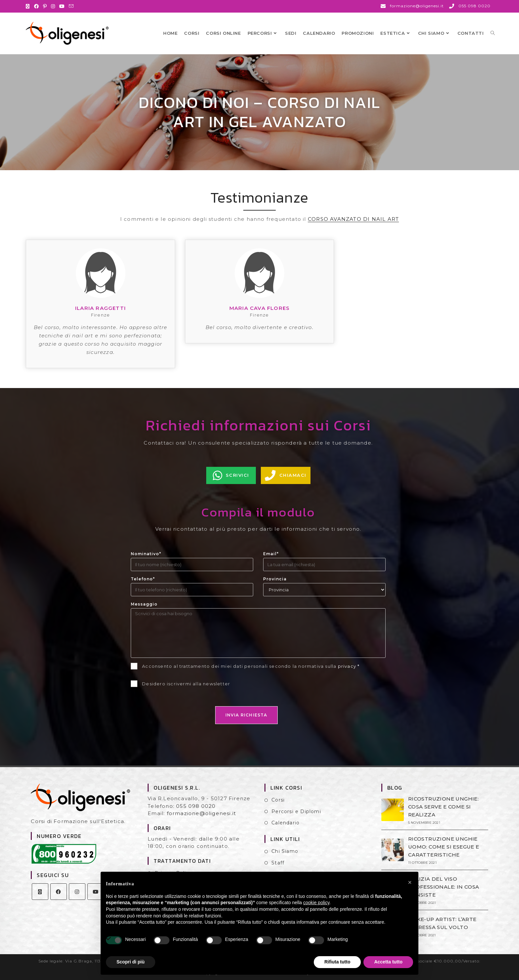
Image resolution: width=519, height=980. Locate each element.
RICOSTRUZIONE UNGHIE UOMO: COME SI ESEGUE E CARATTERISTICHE (444, 847)
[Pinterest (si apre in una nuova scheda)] (45, 6)
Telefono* (143, 579)
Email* (271, 554)
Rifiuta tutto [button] (337, 962)
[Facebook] (59, 892)
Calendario (285, 823)
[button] (410, 882)
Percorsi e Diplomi (296, 811)
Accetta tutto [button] (388, 962)
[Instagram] (77, 892)
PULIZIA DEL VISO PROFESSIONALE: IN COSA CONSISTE (444, 887)
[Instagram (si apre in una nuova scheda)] (53, 6)
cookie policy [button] (316, 903)
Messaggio (144, 604)
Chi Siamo (285, 851)
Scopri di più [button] (131, 962)
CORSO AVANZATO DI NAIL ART (353, 219)
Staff (278, 863)
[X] (40, 892)
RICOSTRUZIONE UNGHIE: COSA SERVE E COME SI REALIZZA (443, 807)
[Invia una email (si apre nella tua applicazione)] (71, 6)
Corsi (278, 800)
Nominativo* (146, 554)
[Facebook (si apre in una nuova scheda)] (37, 6)
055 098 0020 (196, 806)
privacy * (349, 666)
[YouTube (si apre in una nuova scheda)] (62, 6)
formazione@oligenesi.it (202, 813)
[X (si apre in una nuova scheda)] (29, 6)
